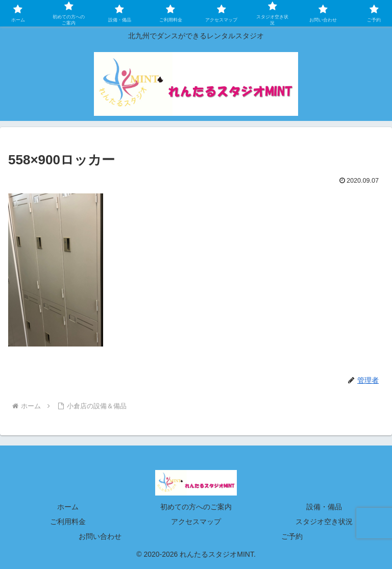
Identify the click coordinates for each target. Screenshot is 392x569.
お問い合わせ (100, 536)
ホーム (68, 507)
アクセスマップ (196, 522)
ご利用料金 (68, 522)
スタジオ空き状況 (324, 522)
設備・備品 (324, 507)
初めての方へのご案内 (196, 507)
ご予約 (292, 536)
